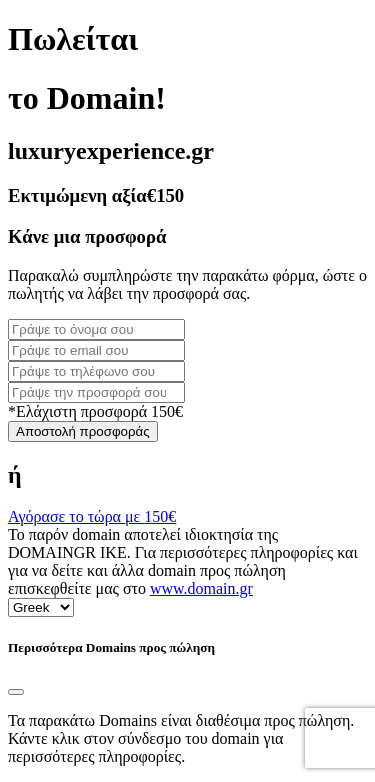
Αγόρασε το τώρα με (92, 516)
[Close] (16, 692)
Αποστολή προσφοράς (83, 431)
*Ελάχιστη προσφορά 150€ (95, 411)
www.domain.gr (201, 588)
